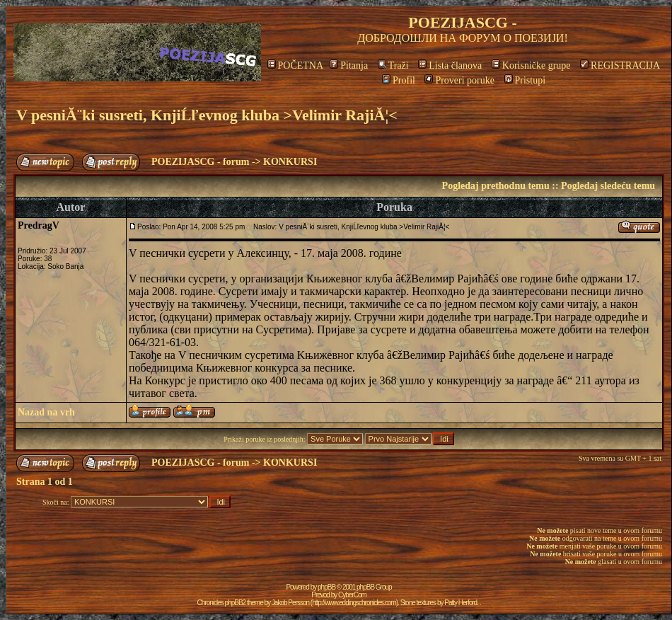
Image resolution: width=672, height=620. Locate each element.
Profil (399, 80)
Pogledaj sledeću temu (608, 186)
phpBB (326, 587)
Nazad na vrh (46, 412)
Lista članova (450, 65)
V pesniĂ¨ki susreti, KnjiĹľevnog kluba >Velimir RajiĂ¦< (207, 115)
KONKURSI (290, 162)
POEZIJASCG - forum (200, 162)
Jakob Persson (290, 603)
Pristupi (525, 80)
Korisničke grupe (531, 65)
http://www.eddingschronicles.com (354, 603)
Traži (393, 65)
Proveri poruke (459, 80)
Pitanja (349, 65)
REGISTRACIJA (620, 65)
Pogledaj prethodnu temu (496, 186)
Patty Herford (460, 603)
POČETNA (295, 65)
